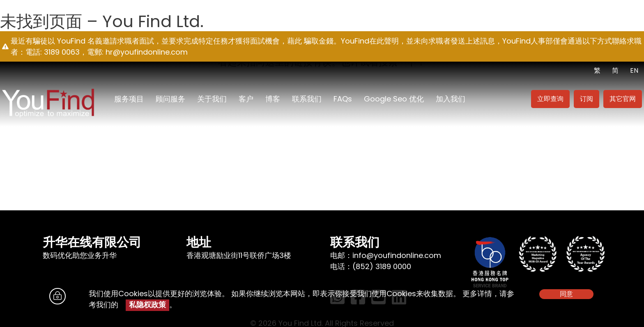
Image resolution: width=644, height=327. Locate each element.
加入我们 (451, 99)
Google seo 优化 (394, 99)
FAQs (343, 99)
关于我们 (212, 99)
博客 (273, 99)
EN (634, 70)
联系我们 (307, 99)
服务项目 (129, 99)
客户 (246, 99)
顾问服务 (170, 99)
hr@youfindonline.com (147, 52)
